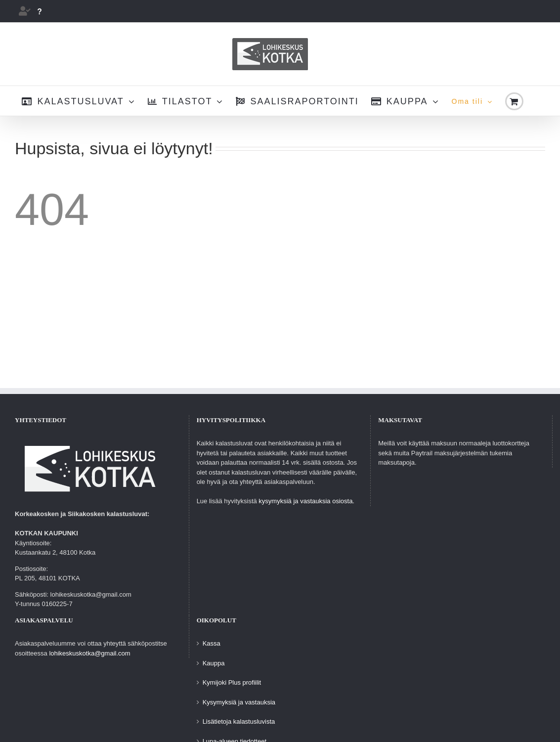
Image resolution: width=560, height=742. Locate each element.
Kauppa (214, 663)
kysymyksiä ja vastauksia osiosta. (306, 501)
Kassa (212, 643)
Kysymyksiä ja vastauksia (239, 702)
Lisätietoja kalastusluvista (239, 721)
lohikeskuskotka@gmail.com (89, 653)
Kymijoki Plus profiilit (232, 682)
